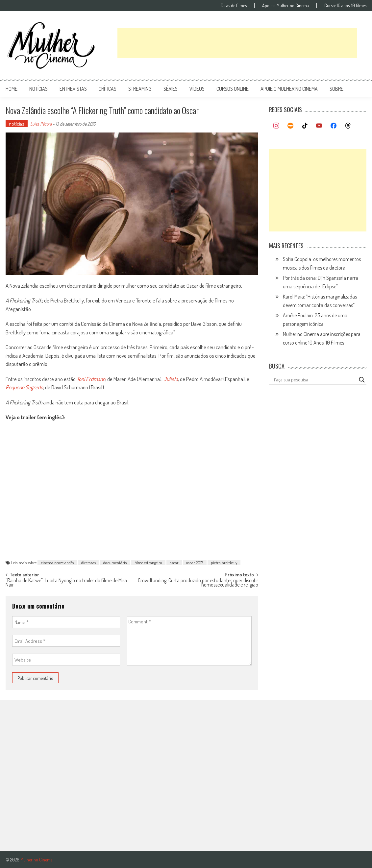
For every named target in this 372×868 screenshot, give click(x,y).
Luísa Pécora (41, 124)
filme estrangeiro (148, 563)
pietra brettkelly (224, 563)
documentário (115, 563)
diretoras (88, 563)
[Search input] (315, 380)
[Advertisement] (237, 43)
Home (12, 89)
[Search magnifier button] (362, 380)
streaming (140, 89)
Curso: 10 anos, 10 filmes (345, 6)
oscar (174, 563)
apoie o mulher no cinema (289, 89)
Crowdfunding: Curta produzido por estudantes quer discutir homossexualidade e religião (198, 583)
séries (171, 89)
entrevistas (73, 89)
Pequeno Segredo (24, 387)
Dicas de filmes (234, 6)
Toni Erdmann (91, 379)
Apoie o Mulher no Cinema (285, 6)
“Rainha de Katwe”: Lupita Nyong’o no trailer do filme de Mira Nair (66, 583)
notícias (38, 89)
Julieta (171, 379)
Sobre (336, 89)
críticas (108, 89)
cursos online (233, 89)
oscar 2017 (195, 563)
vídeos (197, 89)
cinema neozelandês (57, 563)
